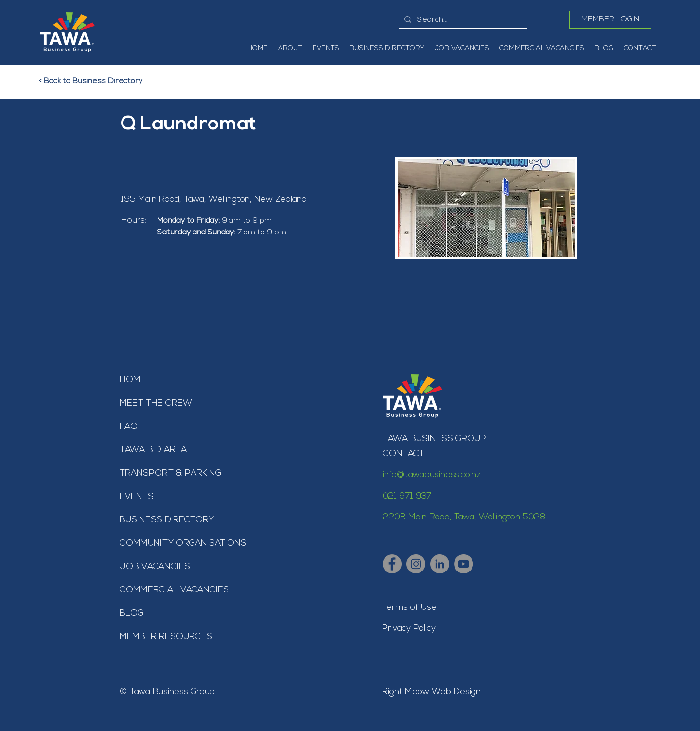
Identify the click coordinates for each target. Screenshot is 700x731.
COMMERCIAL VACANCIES (174, 590)
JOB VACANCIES (155, 567)
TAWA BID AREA (153, 450)
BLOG (131, 614)
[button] (290, 49)
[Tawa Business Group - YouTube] (464, 564)
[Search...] (462, 20)
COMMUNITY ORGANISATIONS (183, 544)
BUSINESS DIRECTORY (167, 520)
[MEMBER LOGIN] (610, 20)
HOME (133, 380)
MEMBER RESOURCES (166, 637)
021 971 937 (407, 496)
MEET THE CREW (156, 403)
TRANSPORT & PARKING (170, 473)
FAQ (129, 427)
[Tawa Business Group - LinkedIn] (440, 564)
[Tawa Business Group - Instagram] (416, 564)
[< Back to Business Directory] (97, 81)
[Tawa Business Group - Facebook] (392, 564)
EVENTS (137, 497)
